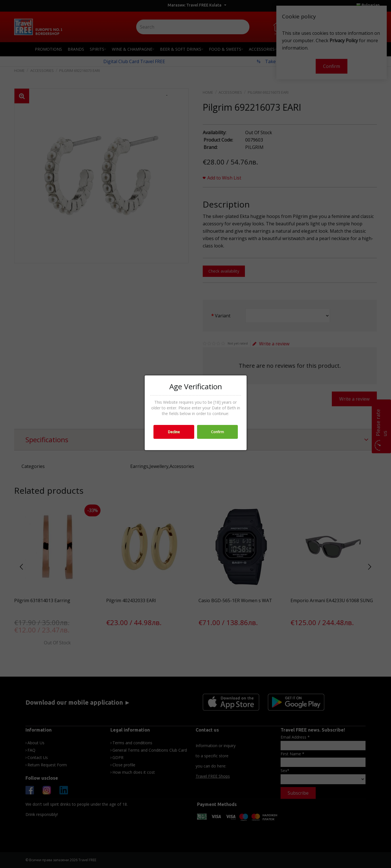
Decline (174, 432)
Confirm (217, 432)
